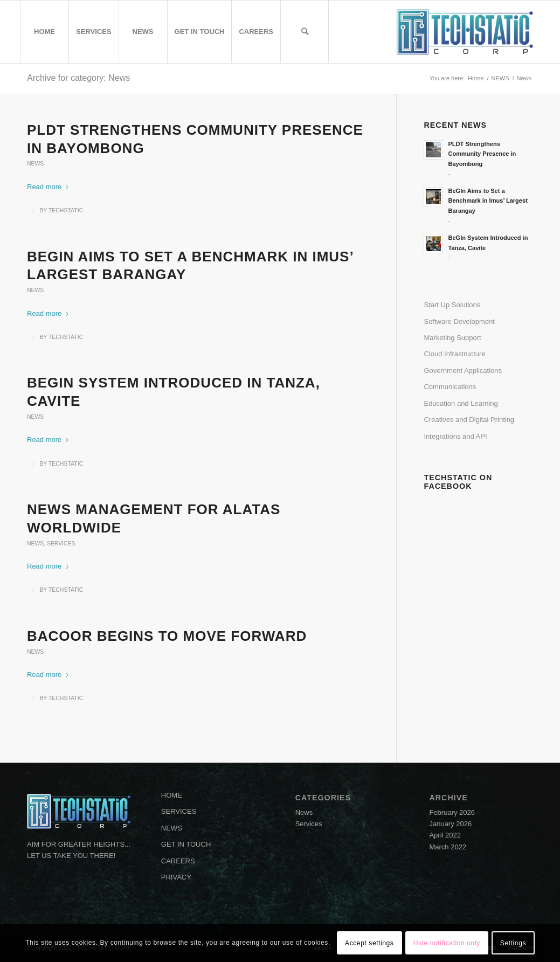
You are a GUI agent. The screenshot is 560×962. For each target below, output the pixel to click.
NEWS (172, 828)
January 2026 (450, 824)
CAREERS (178, 861)
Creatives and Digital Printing (469, 420)
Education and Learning (461, 403)
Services (61, 544)
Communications (450, 387)
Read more (50, 187)
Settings (513, 943)
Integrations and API (455, 436)
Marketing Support (452, 338)
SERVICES (179, 811)
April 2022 (445, 835)
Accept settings (369, 943)
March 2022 (448, 847)
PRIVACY (176, 877)
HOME (172, 795)
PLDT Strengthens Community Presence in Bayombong (482, 154)
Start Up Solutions (452, 305)
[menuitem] (44, 32)
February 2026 (452, 812)
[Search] (305, 32)
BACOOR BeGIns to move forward (167, 636)
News (35, 164)
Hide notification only (447, 943)
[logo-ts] (465, 32)
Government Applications (463, 371)
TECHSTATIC (66, 210)
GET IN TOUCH (186, 844)
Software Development (459, 321)
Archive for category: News (78, 78)
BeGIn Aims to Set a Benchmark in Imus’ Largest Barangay (488, 201)
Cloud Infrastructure (454, 354)
